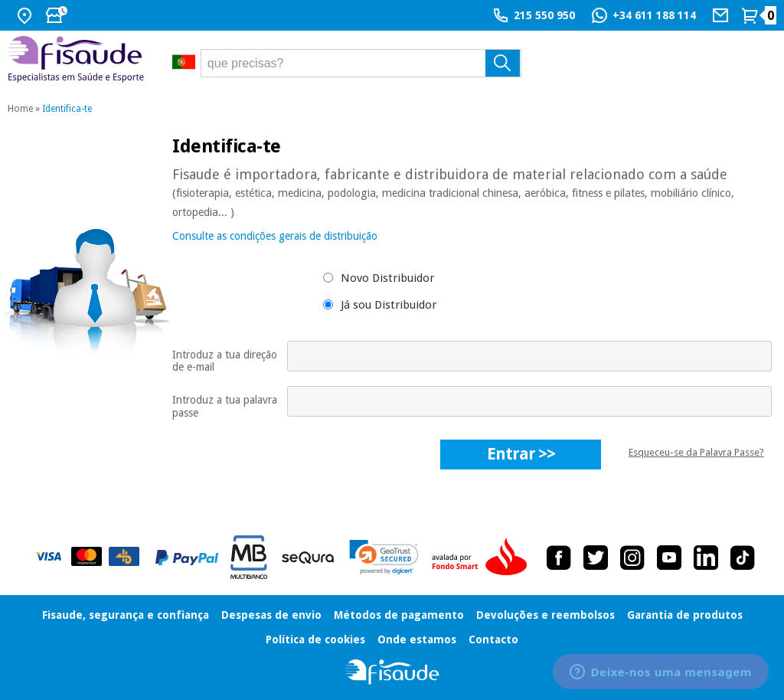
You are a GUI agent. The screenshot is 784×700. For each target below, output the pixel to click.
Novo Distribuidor (387, 278)
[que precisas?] (361, 63)
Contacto (493, 639)
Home (20, 109)
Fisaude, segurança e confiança (126, 615)
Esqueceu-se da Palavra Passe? (696, 452)
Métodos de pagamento (399, 615)
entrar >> (521, 454)
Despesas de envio (271, 615)
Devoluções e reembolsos (546, 615)
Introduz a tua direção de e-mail (225, 361)
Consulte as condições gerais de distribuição (275, 236)
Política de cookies (315, 639)
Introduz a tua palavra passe (225, 406)
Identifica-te (67, 109)
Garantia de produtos (685, 615)
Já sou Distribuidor (389, 305)
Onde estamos (417, 639)
